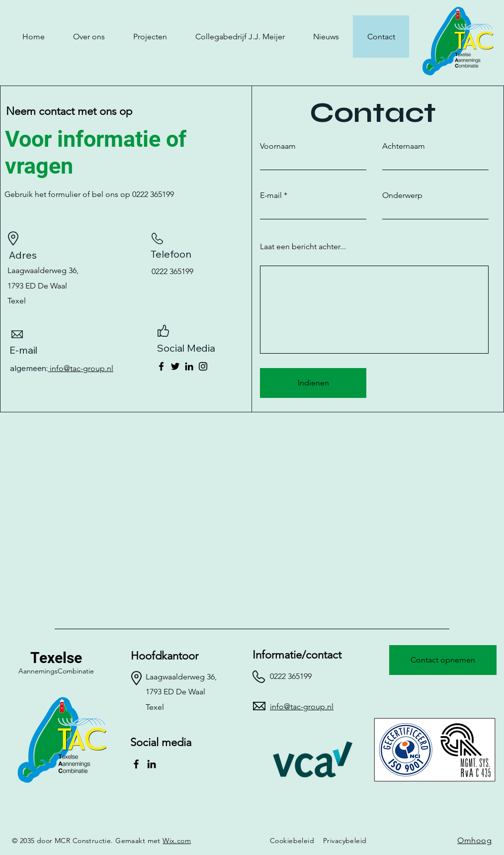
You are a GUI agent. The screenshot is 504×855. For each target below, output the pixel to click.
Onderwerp (402, 195)
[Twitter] (175, 366)
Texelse (56, 658)
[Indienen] (313, 383)
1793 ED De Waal (37, 286)
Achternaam (404, 146)
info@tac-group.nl (82, 368)
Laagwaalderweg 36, (43, 270)
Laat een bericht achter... (303, 247)
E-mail (271, 195)
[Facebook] (161, 366)
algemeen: (30, 368)
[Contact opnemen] (443, 660)
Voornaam (278, 146)
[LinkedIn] (189, 366)
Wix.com (177, 841)
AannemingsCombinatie (56, 671)
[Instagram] (203, 366)
